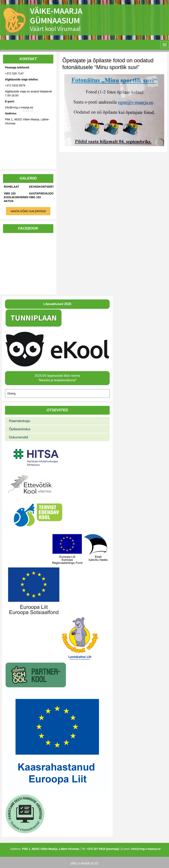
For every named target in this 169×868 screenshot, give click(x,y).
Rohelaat (11, 187)
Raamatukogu (20, 421)
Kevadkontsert (41, 187)
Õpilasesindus (20, 429)
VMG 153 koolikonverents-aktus (16, 197)
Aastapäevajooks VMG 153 (41, 195)
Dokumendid (18, 437)
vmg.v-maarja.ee (84, 863)
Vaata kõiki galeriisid (28, 211)
